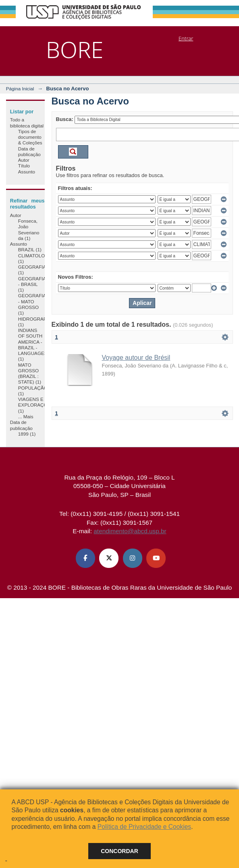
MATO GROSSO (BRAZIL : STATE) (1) (30, 373)
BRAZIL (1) (30, 249)
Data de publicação (29, 151)
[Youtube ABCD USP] (156, 558)
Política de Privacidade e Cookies (144, 827)
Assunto (27, 172)
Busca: (65, 119)
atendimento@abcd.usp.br (130, 531)
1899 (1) (27, 434)
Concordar (119, 851)
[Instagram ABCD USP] (133, 558)
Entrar (186, 38)
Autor (24, 160)
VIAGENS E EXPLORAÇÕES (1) (36, 405)
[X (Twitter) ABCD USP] (109, 558)
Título (24, 166)
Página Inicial (20, 89)
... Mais (26, 416)
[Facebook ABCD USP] (85, 558)
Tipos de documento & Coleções (30, 137)
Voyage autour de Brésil (136, 358)
